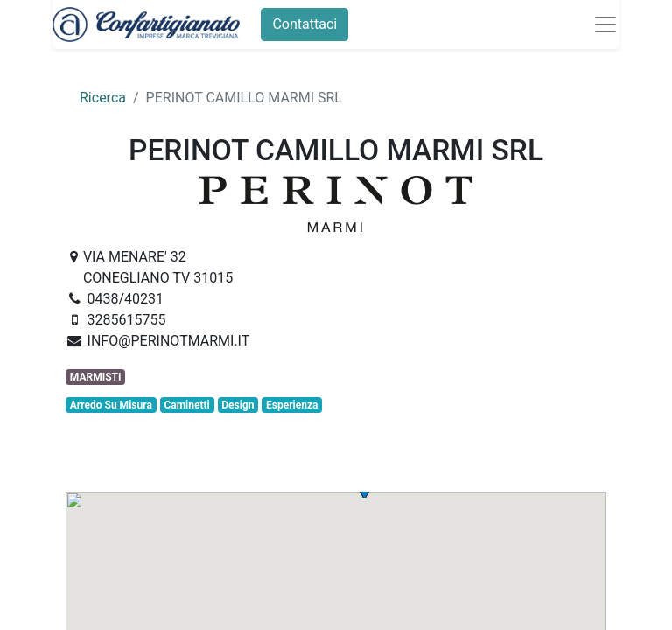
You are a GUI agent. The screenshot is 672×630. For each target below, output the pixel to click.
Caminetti (186, 405)
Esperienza (292, 405)
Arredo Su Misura (111, 405)
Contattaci (304, 24)
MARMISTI (96, 377)
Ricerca (103, 98)
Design (238, 405)
